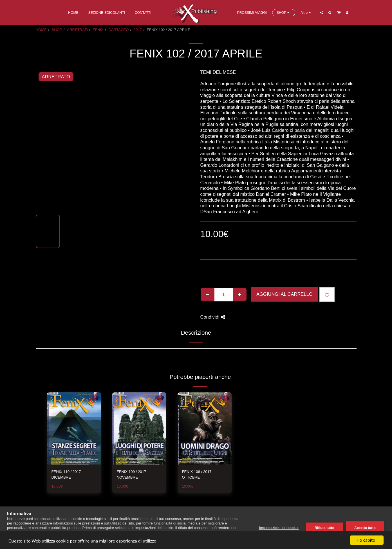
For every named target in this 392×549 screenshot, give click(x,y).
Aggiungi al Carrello (284, 294)
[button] (322, 13)
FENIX (98, 30)
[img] (74, 428)
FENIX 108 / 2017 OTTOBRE (197, 474)
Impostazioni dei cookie (279, 528)
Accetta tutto (365, 528)
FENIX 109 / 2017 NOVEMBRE (132, 474)
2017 (138, 30)
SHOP (57, 30)
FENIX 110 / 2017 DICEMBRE (66, 474)
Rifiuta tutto (324, 528)
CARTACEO (118, 30)
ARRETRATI (77, 30)
